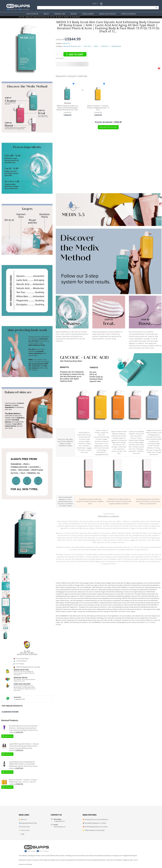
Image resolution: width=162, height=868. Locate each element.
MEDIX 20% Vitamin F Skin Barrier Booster (147, 492)
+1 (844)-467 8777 (19, 699)
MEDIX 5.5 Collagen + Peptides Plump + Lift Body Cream (153, 424)
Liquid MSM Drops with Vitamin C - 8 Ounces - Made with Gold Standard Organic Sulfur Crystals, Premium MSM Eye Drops (24, 746)
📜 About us (23, 819)
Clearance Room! (10, 712)
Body (59, 17)
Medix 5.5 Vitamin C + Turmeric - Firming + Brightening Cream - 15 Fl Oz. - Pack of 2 (23, 781)
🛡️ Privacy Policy (24, 827)
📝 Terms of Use (24, 830)
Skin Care (52, 17)
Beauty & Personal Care (40, 17)
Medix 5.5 (66, 43)
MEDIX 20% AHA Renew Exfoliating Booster (118, 492)
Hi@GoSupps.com (59, 827)
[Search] (97, 8)
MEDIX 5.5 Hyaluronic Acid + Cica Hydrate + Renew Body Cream (136, 424)
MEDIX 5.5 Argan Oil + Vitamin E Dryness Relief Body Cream (118, 424)
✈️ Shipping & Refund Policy (28, 823)
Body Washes (76, 17)
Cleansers (67, 17)
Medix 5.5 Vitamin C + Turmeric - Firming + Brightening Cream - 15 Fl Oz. (98, 108)
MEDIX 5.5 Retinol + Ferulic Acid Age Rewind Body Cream (83, 424)
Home (20, 17)
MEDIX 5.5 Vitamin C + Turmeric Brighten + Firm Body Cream (101, 424)
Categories (28, 17)
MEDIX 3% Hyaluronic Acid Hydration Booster (89, 492)
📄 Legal (22, 834)
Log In (94, 4)
